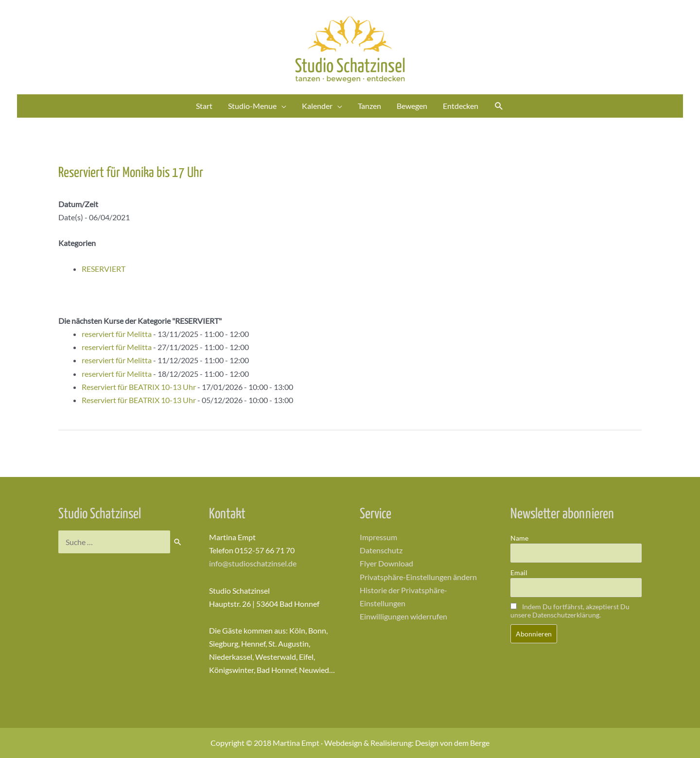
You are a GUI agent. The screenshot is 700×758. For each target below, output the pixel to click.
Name (519, 538)
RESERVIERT (104, 269)
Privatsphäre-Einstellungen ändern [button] (418, 577)
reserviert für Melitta (117, 334)
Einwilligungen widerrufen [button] (403, 616)
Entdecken (461, 106)
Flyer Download (386, 563)
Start (204, 106)
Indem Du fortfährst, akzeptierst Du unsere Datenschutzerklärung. (570, 611)
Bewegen (412, 106)
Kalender (317, 106)
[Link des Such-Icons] (499, 106)
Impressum (378, 537)
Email (519, 573)
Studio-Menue (252, 106)
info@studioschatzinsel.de (253, 563)
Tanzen (369, 106)
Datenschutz (381, 550)
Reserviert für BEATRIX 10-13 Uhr (139, 387)
